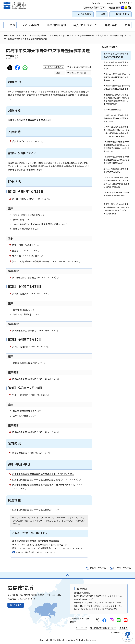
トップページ (23, 36)
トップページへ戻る (122, 568)
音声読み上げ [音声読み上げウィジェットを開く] (125, 3)
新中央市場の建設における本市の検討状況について (116, 170)
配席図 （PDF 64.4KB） (26, 251)
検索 (103, 14)
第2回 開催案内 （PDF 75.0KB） (31, 294)
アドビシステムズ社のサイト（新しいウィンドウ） (42, 521)
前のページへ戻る (98, 568)
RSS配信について (119, 633)
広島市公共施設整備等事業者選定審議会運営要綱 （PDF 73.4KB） (46, 480)
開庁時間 (82, 589)
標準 (97, 8)
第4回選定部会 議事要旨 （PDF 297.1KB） (35, 432)
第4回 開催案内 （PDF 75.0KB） (31, 395)
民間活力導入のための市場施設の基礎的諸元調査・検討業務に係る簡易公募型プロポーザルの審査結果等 (117, 99)
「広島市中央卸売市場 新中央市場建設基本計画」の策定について (117, 196)
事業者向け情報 (39, 36)
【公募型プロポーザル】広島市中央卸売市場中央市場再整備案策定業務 (116, 118)
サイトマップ (81, 628)
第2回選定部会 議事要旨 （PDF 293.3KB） (35, 331)
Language (109, 3)
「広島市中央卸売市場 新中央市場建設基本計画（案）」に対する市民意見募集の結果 (117, 160)
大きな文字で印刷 (77, 73)
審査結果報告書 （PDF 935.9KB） (31, 453)
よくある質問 (85, 14)
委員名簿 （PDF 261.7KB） (28, 141)
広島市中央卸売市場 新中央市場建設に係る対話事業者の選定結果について (117, 77)
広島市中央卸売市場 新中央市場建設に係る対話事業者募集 (117, 87)
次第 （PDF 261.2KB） (25, 245)
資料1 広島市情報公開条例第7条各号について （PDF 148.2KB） (46, 262)
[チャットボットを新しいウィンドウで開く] (127, 641)
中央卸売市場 (67, 36)
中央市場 (102, 36)
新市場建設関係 (116, 36)
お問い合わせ (123, 14)
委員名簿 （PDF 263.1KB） (28, 256)
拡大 (102, 8)
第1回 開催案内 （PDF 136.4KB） (31, 199)
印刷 (58, 73)
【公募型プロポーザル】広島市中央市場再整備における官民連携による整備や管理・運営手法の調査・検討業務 (117, 182)
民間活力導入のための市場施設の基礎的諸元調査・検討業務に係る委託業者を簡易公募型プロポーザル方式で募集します (117, 132)
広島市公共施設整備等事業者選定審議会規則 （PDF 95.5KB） (44, 474)
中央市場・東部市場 (86, 36)
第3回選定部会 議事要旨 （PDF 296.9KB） (35, 379)
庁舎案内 (18, 605)
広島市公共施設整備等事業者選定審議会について (36, 510)
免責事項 (123, 628)
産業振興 (54, 36)
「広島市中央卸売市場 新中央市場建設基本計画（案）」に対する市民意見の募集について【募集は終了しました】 (117, 147)
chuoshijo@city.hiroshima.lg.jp (36, 552)
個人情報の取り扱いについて (103, 628)
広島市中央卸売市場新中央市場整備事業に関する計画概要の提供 (116, 66)
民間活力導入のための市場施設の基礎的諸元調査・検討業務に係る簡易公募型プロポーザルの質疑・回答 (117, 209)
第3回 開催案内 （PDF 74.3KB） (31, 347)
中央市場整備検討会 (112, 110)
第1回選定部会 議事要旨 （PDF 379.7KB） (35, 278)
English (96, 3)
